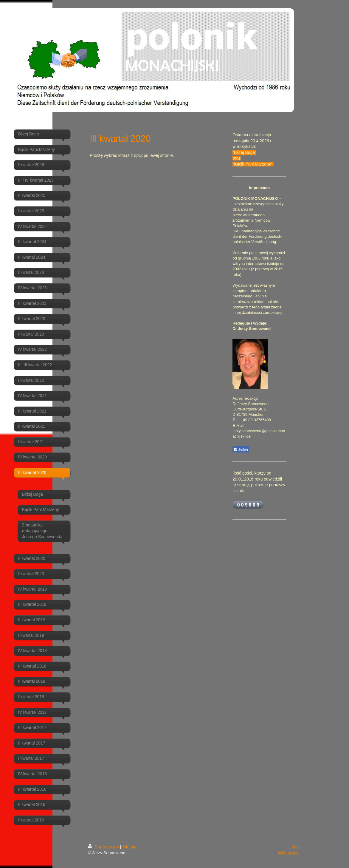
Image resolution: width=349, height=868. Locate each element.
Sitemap (130, 847)
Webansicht (289, 853)
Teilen (241, 450)
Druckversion (104, 847)
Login (294, 847)
